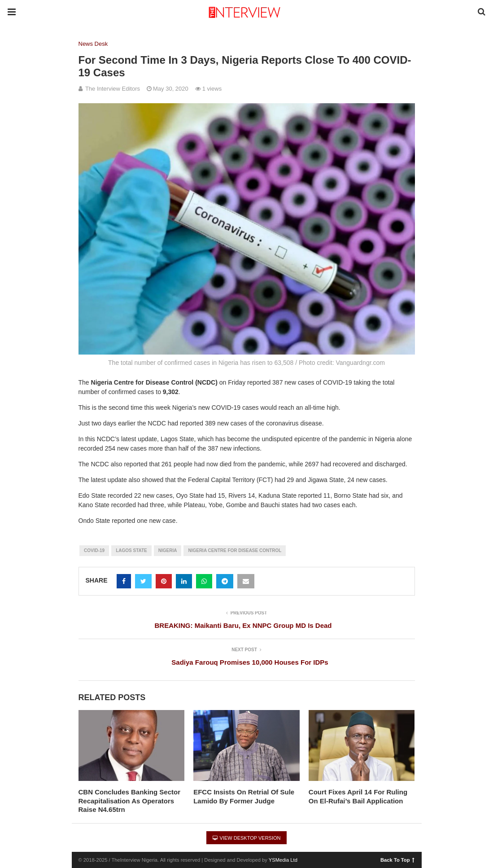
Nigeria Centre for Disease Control (235, 550)
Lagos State (131, 550)
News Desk (93, 44)
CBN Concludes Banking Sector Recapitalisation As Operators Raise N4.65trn (130, 801)
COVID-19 (94, 550)
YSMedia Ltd (283, 860)
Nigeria (168, 550)
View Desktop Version (247, 838)
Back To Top (397, 859)
